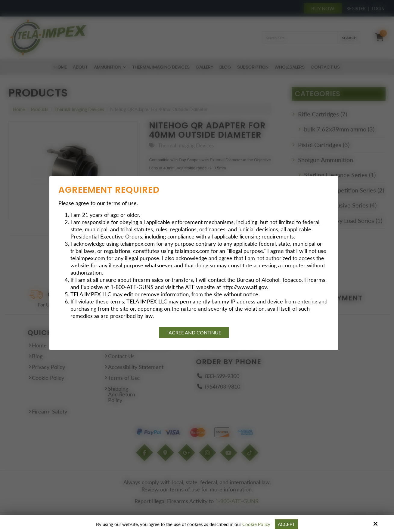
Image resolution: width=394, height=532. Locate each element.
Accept (286, 524)
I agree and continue (194, 332)
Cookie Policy (256, 524)
